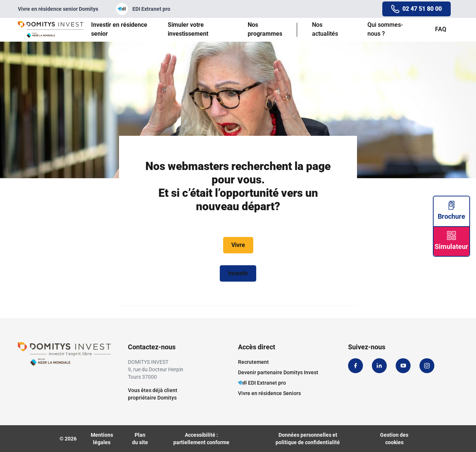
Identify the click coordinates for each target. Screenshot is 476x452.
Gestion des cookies (394, 439)
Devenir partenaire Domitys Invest (278, 372)
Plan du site (140, 439)
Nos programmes (265, 29)
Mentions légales (102, 439)
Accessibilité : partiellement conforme (201, 439)
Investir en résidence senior (119, 29)
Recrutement (253, 362)
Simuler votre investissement (188, 29)
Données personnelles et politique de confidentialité (308, 439)
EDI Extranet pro (143, 9)
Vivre (238, 245)
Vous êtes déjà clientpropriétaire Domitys (153, 394)
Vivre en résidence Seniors (269, 393)
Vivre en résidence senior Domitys (58, 9)
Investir (238, 273)
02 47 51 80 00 (422, 9)
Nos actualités (325, 29)
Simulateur (451, 241)
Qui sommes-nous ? (385, 29)
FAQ (441, 29)
